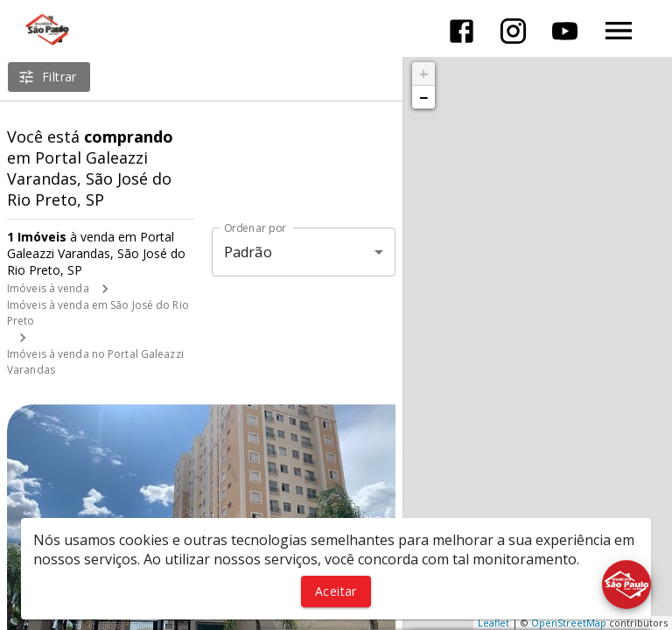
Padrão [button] (248, 252)
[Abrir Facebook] (462, 31)
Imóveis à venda (48, 288)
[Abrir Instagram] (513, 31)
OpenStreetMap (569, 623)
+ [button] (424, 73)
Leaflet (493, 623)
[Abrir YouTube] (565, 31)
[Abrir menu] (619, 31)
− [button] (423, 97)
